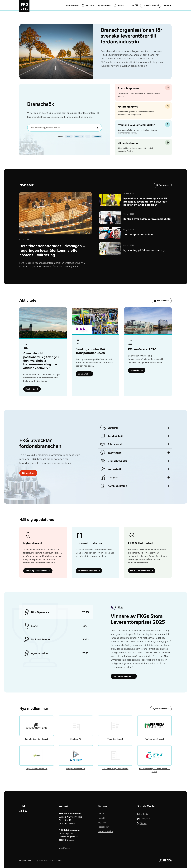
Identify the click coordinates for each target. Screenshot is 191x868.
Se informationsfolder (89, 571)
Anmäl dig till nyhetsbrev (38, 571)
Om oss (121, 5)
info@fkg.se (64, 848)
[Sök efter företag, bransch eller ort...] (65, 128)
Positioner (74, 5)
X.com (142, 823)
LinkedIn (143, 814)
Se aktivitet (32, 389)
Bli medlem (106, 5)
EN (135, 5)
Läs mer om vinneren (124, 676)
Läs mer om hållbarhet (142, 571)
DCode (59, 860)
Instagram (143, 818)
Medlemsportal (151, 5)
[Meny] (168, 5)
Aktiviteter (90, 5)
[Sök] (98, 128)
